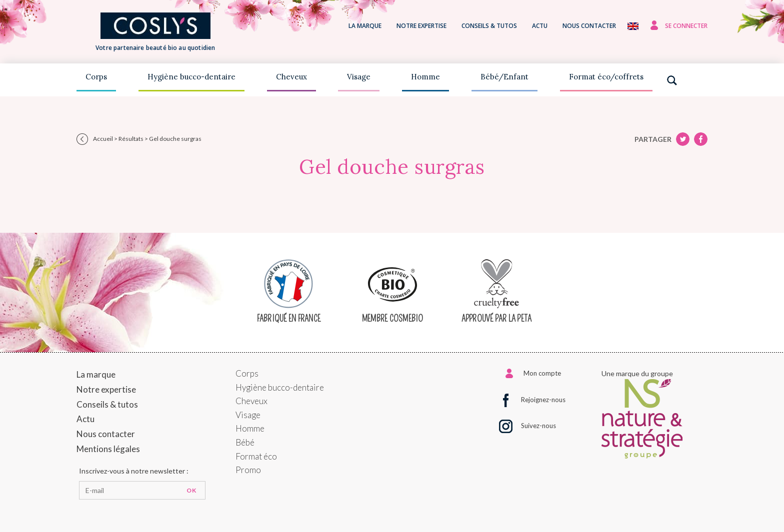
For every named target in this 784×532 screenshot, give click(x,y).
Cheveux (291, 77)
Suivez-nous (538, 426)
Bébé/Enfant (504, 77)
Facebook (683, 139)
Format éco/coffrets (606, 77)
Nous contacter (589, 26)
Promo (248, 470)
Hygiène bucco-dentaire (191, 77)
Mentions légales (108, 449)
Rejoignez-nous (543, 400)
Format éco (256, 456)
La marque (365, 26)
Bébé (245, 442)
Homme (425, 77)
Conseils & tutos (489, 26)
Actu (540, 26)
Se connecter (686, 26)
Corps (96, 77)
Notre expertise (421, 26)
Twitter (701, 139)
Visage (359, 77)
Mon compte (542, 373)
